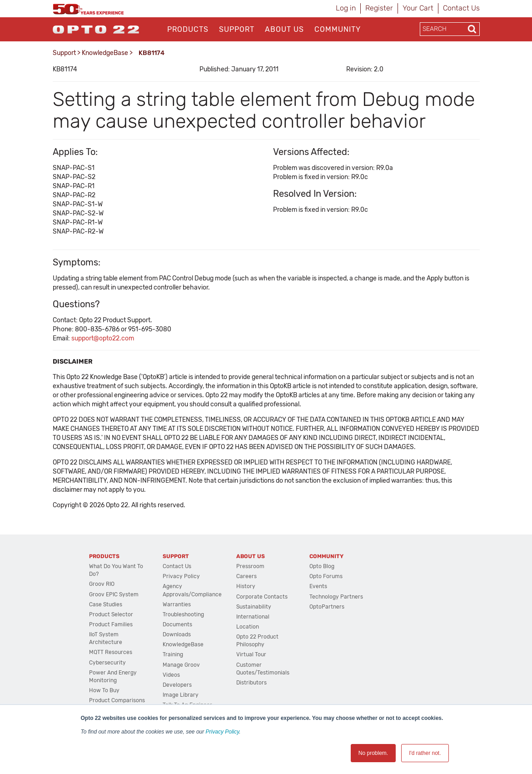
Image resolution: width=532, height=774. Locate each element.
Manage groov (181, 665)
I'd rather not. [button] (425, 753)
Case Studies (106, 604)
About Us (284, 29)
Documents (177, 624)
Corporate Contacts (262, 597)
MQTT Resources (111, 652)
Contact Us (461, 8)
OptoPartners (327, 607)
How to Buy (104, 690)
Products (188, 29)
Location (248, 627)
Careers (246, 576)
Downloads (177, 634)
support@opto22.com (103, 338)
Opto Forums (326, 576)
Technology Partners (336, 597)
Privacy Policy (223, 732)
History (246, 586)
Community (338, 29)
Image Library (181, 695)
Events (318, 586)
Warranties (177, 604)
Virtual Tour (251, 654)
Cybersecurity (107, 663)
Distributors (251, 683)
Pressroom (250, 566)
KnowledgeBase (105, 53)
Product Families (111, 624)
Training (173, 654)
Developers (177, 685)
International (253, 617)
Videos (171, 675)
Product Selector (111, 614)
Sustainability (254, 607)
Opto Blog (322, 566)
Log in (346, 8)
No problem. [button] (373, 753)
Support (237, 29)
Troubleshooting (183, 614)
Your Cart (418, 8)
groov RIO (102, 584)
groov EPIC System (114, 594)
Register (379, 8)
